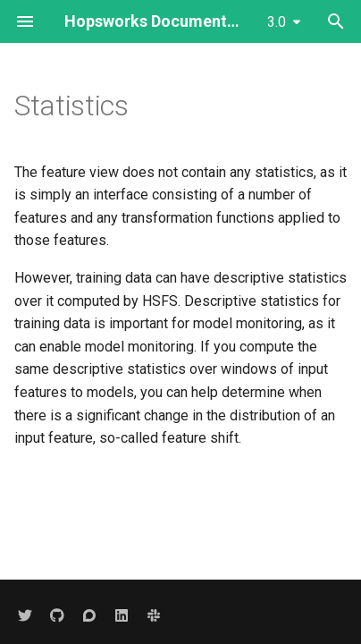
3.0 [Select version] (277, 22)
